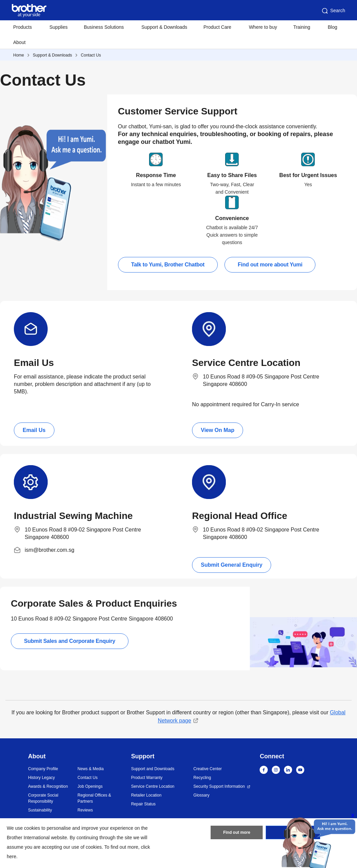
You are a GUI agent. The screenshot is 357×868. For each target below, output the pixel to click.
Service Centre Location (153, 786)
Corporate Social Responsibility (43, 798)
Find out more (237, 832)
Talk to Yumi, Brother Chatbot (168, 265)
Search (333, 11)
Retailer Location (146, 795)
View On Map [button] (218, 430)
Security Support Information (219, 786)
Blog (332, 27)
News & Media (90, 769)
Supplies (58, 27)
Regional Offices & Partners (94, 798)
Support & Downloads (164, 27)
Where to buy (263, 27)
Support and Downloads (153, 769)
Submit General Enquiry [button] (232, 565)
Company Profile (43, 769)
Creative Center (208, 769)
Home (19, 55)
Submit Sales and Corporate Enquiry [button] (70, 641)
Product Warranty (147, 778)
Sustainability (40, 810)
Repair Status (144, 804)
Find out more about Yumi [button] (270, 265)
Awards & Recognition (48, 786)
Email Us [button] (34, 430)
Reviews (85, 810)
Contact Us (91, 55)
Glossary (201, 795)
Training (302, 27)
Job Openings (90, 786)
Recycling (202, 778)
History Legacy (41, 778)
